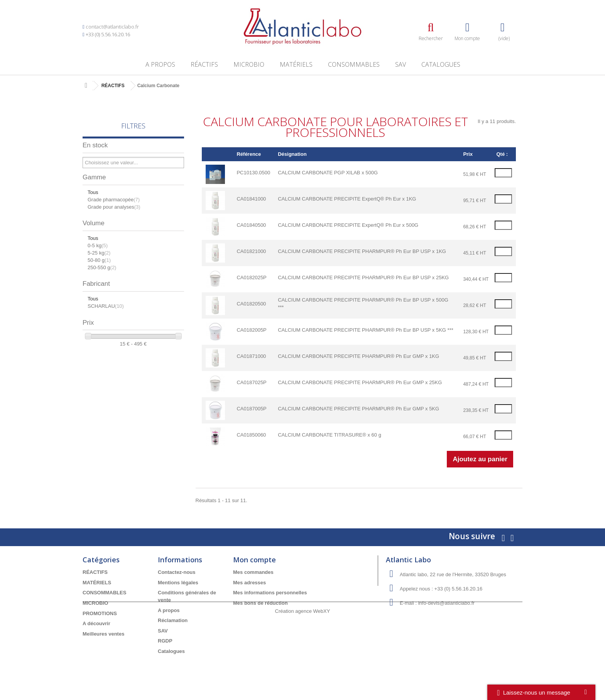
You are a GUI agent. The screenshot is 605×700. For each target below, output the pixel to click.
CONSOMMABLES (354, 64)
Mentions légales (178, 583)
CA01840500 (251, 225)
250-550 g (102, 267)
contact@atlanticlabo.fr (112, 27)
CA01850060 (251, 435)
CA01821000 (251, 251)
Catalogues (441, 64)
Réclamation (173, 620)
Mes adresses (249, 583)
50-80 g (99, 260)
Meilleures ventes (103, 634)
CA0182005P (251, 330)
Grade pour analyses (114, 207)
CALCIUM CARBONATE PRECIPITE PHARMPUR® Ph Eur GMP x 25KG (360, 382)
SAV (401, 64)
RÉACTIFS (204, 64)
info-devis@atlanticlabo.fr (446, 603)
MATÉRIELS (296, 64)
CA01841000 (251, 199)
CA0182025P (251, 277)
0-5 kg (98, 245)
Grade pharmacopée (114, 200)
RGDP (165, 641)
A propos (160, 64)
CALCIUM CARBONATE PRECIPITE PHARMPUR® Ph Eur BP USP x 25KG (363, 277)
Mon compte (254, 560)
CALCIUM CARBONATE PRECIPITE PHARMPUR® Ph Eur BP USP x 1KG (362, 251)
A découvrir (96, 623)
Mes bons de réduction (260, 603)
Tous (93, 192)
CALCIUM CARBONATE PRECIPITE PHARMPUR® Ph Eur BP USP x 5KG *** (366, 330)
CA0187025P (251, 382)
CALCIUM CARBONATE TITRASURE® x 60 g (330, 435)
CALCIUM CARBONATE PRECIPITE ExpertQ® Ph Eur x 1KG (347, 199)
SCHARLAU (106, 306)
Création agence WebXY (303, 679)
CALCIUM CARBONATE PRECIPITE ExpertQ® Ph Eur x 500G (348, 225)
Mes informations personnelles (270, 593)
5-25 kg (99, 253)
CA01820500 (251, 304)
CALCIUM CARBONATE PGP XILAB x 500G (328, 173)
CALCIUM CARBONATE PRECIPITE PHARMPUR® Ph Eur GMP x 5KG (358, 409)
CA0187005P (251, 409)
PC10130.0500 (253, 173)
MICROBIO (249, 64)
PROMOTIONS (100, 613)
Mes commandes (253, 572)
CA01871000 (251, 356)
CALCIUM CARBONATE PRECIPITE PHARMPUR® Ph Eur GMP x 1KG (358, 356)
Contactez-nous (177, 572)
